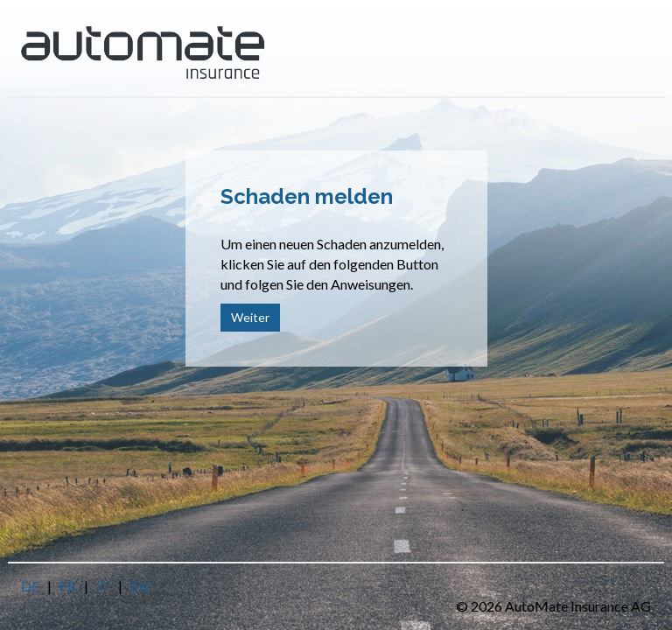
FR (68, 586)
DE (30, 586)
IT (103, 586)
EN (140, 586)
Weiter (250, 317)
